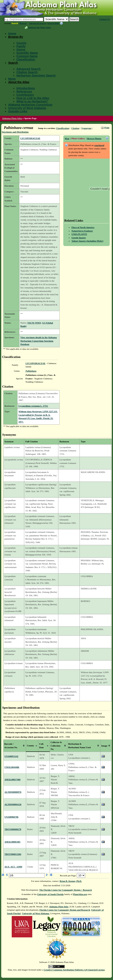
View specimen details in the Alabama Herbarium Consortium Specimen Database (39, 341)
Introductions (26, 88)
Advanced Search (37, 23)
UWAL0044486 (12, 767)
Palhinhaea (31, 371)
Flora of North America (83, 227)
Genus (21, 50)
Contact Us (105, 19)
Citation (75, 128)
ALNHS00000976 (13, 792)
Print (107, 128)
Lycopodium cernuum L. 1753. (33, 406)
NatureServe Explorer (82, 231)
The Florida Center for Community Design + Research (66, 890)
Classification (26, 59)
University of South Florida (50, 894)
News (12, 79)
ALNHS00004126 (13, 804)
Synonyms (86, 128)
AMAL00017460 (13, 779)
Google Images (79, 238)
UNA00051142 (11, 756)
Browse (23, 23)
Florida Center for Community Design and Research (65, 910)
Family (21, 46)
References (24, 92)
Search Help (53, 23)
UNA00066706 (12, 817)
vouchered (99, 145)
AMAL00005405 (13, 842)
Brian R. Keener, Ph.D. (71, 881)
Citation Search (27, 72)
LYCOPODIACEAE (30, 138)
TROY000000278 (13, 829)
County (21, 43)
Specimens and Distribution (15, 132)
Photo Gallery (78, 138)
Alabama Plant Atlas (12, 118)
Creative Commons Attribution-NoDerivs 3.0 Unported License (74, 970)
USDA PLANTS (79, 234)
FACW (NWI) (34, 323)
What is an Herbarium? (32, 101)
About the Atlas (19, 82)
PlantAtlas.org (80, 894)
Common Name (27, 56)
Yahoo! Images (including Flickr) (87, 241)
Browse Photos (94, 138)
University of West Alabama (27, 108)
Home (12, 34)
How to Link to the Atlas (33, 98)
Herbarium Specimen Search (36, 75)
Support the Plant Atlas (39, 27)
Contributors (25, 95)
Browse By (16, 37)
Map (67, 138)
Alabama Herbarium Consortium (30, 105)
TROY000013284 (13, 854)
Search (15, 23)
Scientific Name (27, 53)
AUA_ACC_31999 (13, 867)
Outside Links (18, 111)
